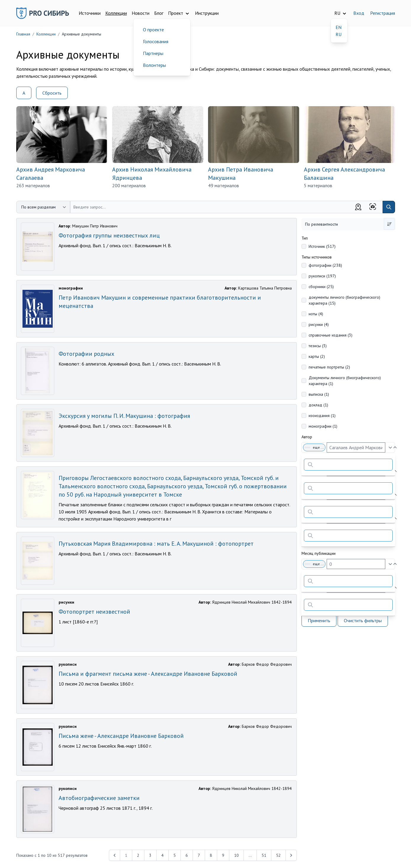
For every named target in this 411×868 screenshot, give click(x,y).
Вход (359, 13)
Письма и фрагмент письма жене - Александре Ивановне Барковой (148, 674)
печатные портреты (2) (329, 367)
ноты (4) (316, 314)
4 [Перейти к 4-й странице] (162, 855)
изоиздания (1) (322, 416)
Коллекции (116, 13)
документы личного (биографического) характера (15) (344, 300)
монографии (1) (323, 426)
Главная (23, 34)
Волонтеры (154, 65)
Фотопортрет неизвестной (94, 612)
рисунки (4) (319, 324)
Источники (90, 13)
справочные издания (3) (331, 335)
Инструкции (207, 13)
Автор (307, 437)
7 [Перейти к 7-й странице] (199, 855)
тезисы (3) (318, 346)
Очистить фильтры (363, 620)
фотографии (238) (325, 265)
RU (339, 34)
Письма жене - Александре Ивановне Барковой (121, 736)
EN (339, 27)
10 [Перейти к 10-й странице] (236, 855)
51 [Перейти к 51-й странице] (264, 855)
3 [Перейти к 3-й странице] (150, 855)
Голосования (156, 41)
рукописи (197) (322, 276)
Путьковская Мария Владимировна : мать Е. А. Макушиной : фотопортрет (156, 544)
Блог (159, 13)
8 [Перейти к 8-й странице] (211, 855)
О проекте (153, 30)
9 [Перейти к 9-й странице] (223, 855)
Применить (319, 620)
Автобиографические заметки (99, 798)
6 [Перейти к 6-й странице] (187, 855)
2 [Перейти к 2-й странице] (138, 855)
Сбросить (52, 93)
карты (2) (317, 356)
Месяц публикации (319, 553)
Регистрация (383, 13)
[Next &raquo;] (291, 855)
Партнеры (153, 53)
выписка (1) (319, 394)
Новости (141, 13)
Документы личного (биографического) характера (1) (345, 381)
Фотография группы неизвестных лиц (109, 235)
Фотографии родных (86, 354)
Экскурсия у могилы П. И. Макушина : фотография (124, 416)
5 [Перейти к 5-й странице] (175, 855)
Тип (305, 238)
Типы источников (317, 257)
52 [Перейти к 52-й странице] (278, 855)
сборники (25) (321, 287)
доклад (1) (318, 405)
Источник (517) (322, 246)
